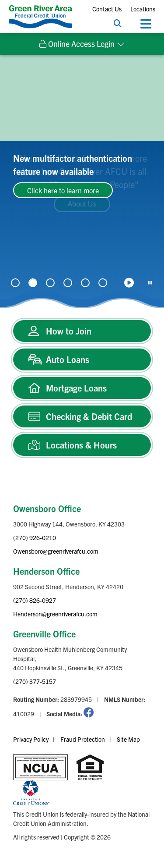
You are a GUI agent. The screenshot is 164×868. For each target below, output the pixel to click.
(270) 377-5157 (35, 681)
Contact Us (107, 9)
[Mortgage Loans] (82, 388)
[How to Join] (82, 331)
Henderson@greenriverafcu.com (55, 614)
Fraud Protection (83, 739)
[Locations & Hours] (82, 445)
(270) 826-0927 (35, 600)
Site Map (128, 739)
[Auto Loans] (82, 359)
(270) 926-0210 (35, 537)
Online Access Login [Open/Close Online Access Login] (77, 44)
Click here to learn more (63, 190)
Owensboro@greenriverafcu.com (56, 551)
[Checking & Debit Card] (82, 416)
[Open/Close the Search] (118, 23)
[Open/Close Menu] (146, 23)
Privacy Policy (31, 739)
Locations (143, 9)
